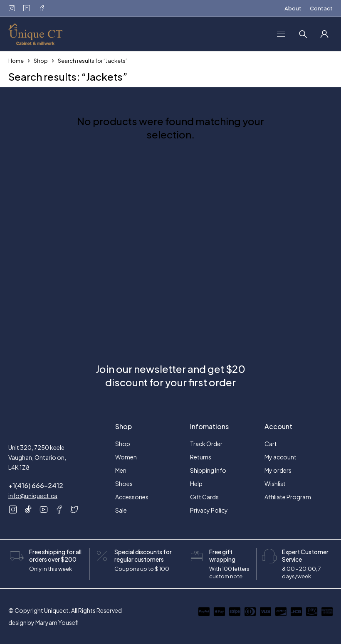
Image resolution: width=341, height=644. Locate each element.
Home (16, 61)
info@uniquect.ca (33, 496)
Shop (41, 61)
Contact (321, 8)
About (293, 8)
